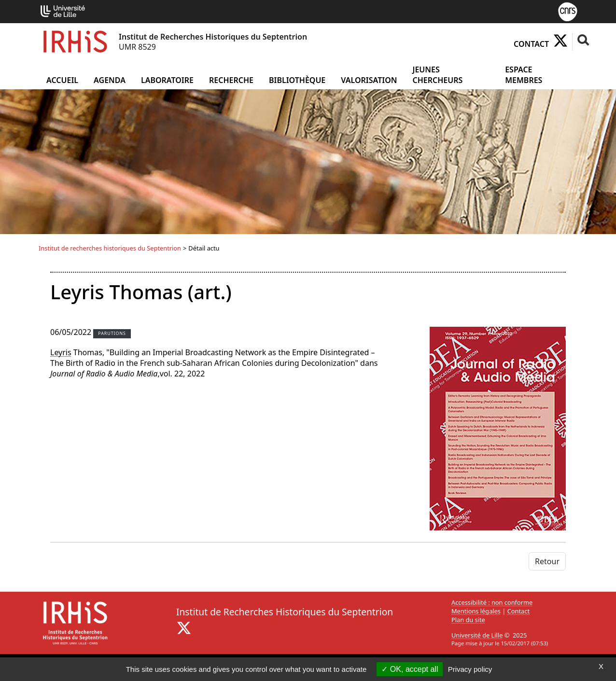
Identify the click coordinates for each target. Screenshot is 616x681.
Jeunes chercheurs (437, 75)
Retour (547, 561)
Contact (531, 44)
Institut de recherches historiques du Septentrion (110, 248)
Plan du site (468, 620)
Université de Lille (477, 635)
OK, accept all (410, 669)
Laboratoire (167, 80)
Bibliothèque (297, 80)
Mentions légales (476, 611)
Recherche (231, 80)
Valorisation (369, 80)
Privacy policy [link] (470, 669)
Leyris (61, 352)
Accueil (62, 80)
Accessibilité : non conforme (492, 602)
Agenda (110, 80)
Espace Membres (524, 75)
